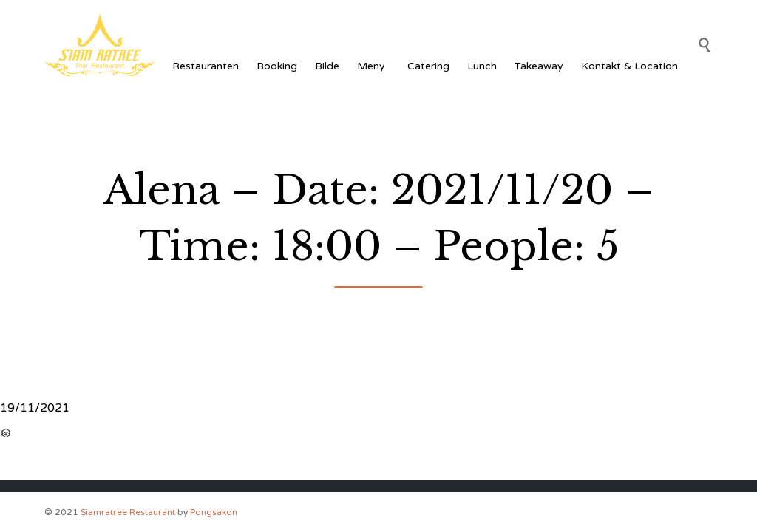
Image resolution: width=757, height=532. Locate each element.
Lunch (482, 66)
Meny (373, 66)
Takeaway (539, 66)
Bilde (327, 66)
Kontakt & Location (629, 66)
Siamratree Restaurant (128, 512)
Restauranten (206, 66)
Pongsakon (214, 512)
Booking (277, 66)
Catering (428, 66)
